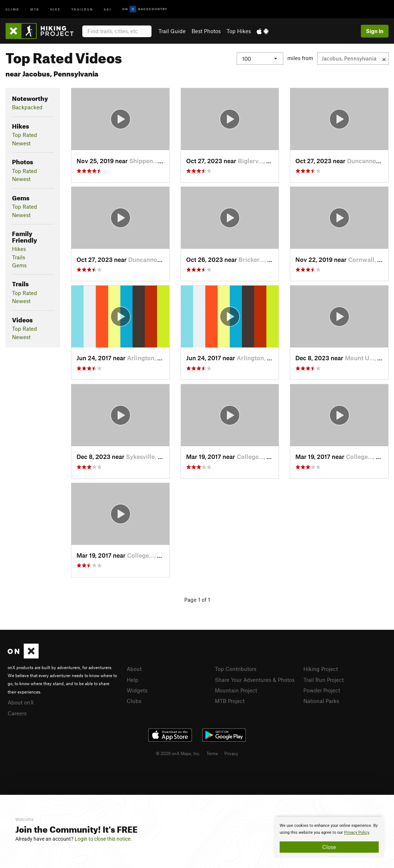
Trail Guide (172, 31)
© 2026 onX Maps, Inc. (178, 753)
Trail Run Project (324, 680)
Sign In (375, 31)
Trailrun (82, 9)
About (134, 669)
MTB (35, 9)
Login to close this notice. (103, 839)
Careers (17, 713)
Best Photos (206, 31)
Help (133, 680)
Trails (19, 257)
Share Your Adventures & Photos (255, 680)
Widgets (137, 690)
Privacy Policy (357, 832)
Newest (21, 143)
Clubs (134, 701)
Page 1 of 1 (197, 600)
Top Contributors (236, 669)
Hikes (19, 249)
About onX (21, 702)
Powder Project (322, 690)
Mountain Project (236, 690)
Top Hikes (239, 31)
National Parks (321, 701)
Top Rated (25, 135)
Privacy (231, 753)
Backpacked (27, 107)
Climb (12, 9)
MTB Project (230, 701)
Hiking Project (321, 669)
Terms (212, 753)
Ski (108, 9)
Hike (55, 9)
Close (329, 847)
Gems (19, 265)
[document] (329, 837)
